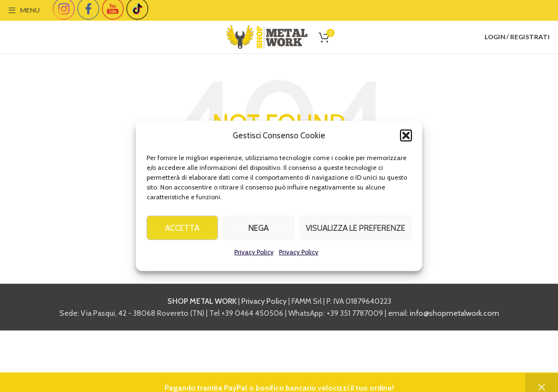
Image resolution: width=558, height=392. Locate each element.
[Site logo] (267, 36)
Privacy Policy (254, 255)
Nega (259, 230)
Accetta (182, 230)
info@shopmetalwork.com (454, 313)
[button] (406, 138)
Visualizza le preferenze (356, 230)
